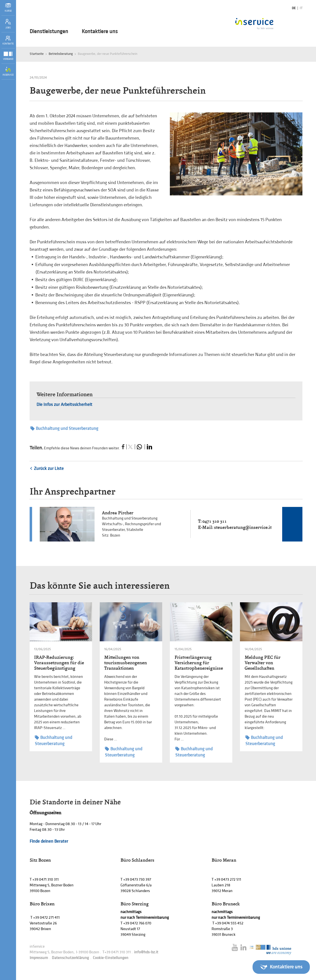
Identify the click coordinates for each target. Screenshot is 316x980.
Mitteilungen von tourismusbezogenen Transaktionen (126, 663)
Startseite (37, 54)
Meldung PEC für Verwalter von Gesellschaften (263, 663)
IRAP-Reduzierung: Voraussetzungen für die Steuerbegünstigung (59, 663)
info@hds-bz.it (146, 952)
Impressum (39, 958)
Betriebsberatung (61, 54)
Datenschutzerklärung (70, 958)
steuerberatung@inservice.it (243, 527)
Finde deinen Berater (49, 841)
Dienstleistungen (49, 32)
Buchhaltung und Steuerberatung (64, 428)
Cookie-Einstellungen (111, 958)
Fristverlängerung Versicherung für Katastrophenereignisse (199, 663)
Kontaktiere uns (100, 32)
